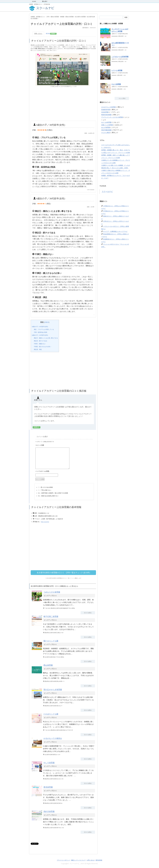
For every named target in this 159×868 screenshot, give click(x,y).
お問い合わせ (91, 860)
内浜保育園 (105, 112)
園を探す (45, 1)
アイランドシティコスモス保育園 (112, 117)
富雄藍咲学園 (106, 110)
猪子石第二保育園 (51, 617)
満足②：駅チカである (41, 341)
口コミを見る (88, 613)
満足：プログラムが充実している (44, 329)
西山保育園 (48, 665)
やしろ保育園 (49, 763)
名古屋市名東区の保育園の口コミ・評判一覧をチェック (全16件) (63, 573)
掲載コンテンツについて (78, 860)
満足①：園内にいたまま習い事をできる (46, 338)
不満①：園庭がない (40, 344)
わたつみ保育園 (106, 122)
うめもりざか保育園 (52, 592)
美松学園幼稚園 (106, 130)
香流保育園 (48, 787)
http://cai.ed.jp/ (45, 522)
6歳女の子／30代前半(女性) (40, 327)
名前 (64, 472)
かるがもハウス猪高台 (53, 738)
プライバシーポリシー (63, 860)
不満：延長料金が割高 (41, 332)
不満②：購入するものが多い (43, 347)
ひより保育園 (116, 84)
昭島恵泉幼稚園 (106, 115)
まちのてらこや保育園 (108, 107)
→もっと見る (122, 98)
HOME (34, 1)
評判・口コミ (38, 34)
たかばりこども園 (51, 714)
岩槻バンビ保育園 (107, 125)
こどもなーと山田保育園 (120, 57)
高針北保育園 (49, 812)
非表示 (47, 322)
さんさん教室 (106, 133)
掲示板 (51, 34)
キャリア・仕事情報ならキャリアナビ (115, 232)
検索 (126, 17)
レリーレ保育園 (117, 70)
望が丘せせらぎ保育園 (53, 690)
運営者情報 (99, 860)
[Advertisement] (63, 104)
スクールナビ (107, 192)
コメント (64, 445)
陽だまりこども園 (51, 641)
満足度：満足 (38, 349)
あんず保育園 (106, 127)
